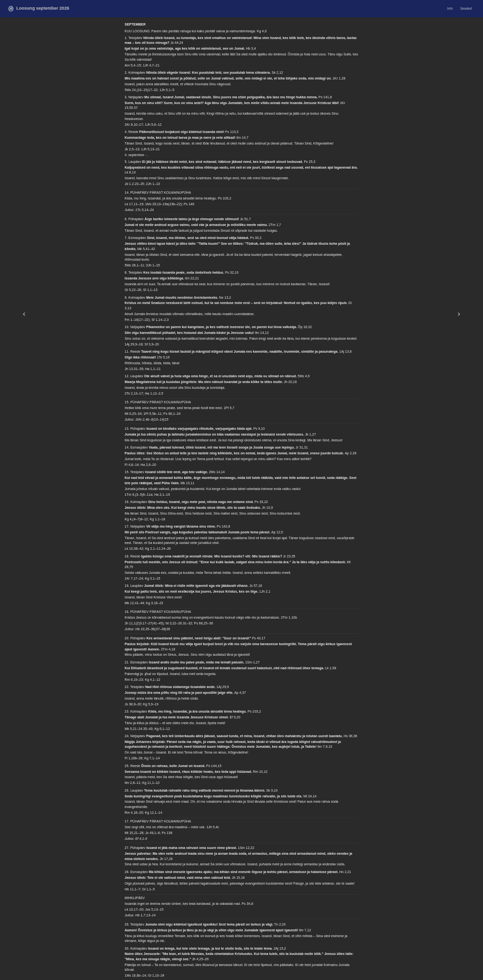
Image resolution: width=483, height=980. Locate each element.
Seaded (466, 8)
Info (450, 8)
